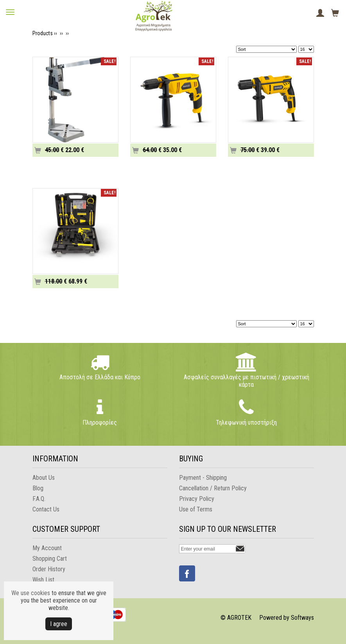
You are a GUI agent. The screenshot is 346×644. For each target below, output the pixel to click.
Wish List (43, 580)
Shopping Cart (50, 559)
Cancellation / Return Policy (213, 488)
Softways (302, 618)
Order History (49, 569)
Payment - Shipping (203, 478)
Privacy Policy (197, 499)
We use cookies (31, 593)
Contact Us (46, 509)
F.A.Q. (39, 499)
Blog (38, 488)
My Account (47, 548)
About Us (44, 478)
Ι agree (59, 624)
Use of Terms (196, 509)
